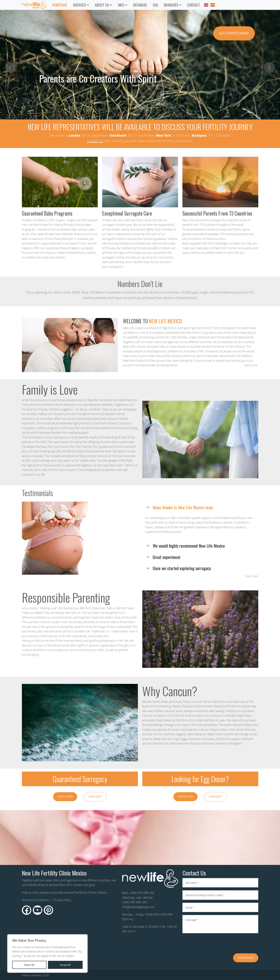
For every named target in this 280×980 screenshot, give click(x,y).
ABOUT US (102, 5)
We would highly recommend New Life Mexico (189, 546)
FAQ (155, 5)
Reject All (29, 965)
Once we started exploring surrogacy (182, 568)
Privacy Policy (62, 900)
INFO (121, 5)
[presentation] (210, 943)
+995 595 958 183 (142, 893)
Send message (246, 958)
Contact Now (65, 797)
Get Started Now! (234, 33)
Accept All (65, 965)
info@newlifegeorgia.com (139, 907)
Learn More (95, 797)
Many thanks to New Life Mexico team (183, 507)
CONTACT (194, 5)
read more (251, 365)
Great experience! (167, 557)
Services (79, 5)
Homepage (60, 5)
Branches (171, 5)
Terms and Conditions (36, 900)
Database (140, 5)
